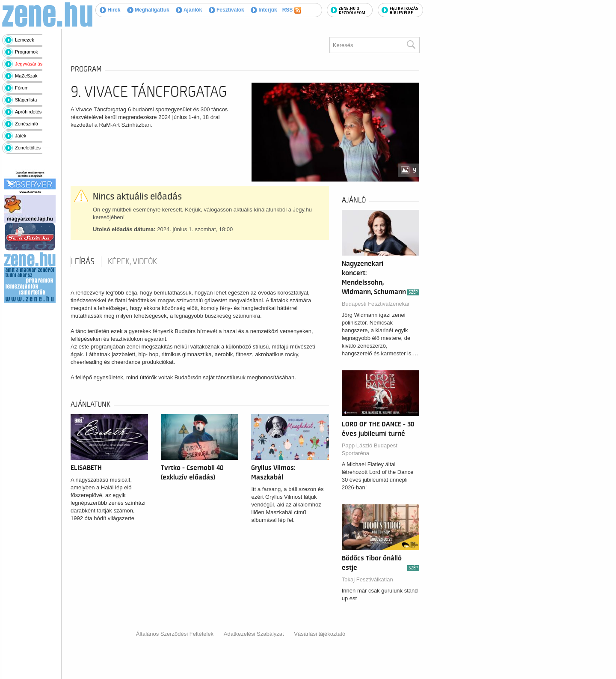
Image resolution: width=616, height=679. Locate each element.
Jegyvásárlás (29, 64)
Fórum (22, 88)
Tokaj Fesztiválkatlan (367, 579)
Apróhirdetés (28, 112)
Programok (27, 52)
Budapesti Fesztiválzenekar (376, 304)
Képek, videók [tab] (132, 262)
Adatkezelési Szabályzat (254, 634)
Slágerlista (26, 100)
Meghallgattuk (148, 10)
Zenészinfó (27, 124)
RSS (292, 10)
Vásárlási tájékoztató (320, 634)
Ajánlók (189, 10)
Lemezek (25, 40)
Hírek (110, 10)
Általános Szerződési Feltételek (175, 634)
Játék (21, 136)
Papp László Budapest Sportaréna (370, 449)
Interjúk (264, 10)
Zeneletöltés (28, 148)
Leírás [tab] (83, 262)
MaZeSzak (26, 76)
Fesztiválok (227, 10)
